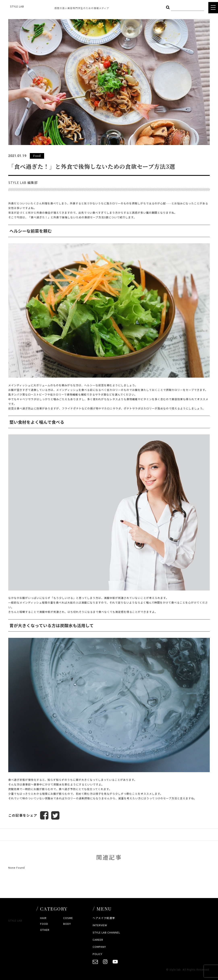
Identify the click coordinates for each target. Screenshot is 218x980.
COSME (68, 918)
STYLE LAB (17, 6)
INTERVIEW (100, 925)
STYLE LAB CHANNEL (106, 932)
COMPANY (99, 947)
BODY (67, 924)
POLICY (98, 954)
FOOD (44, 924)
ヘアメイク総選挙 (104, 918)
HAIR (43, 918)
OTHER (45, 930)
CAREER (98, 940)
